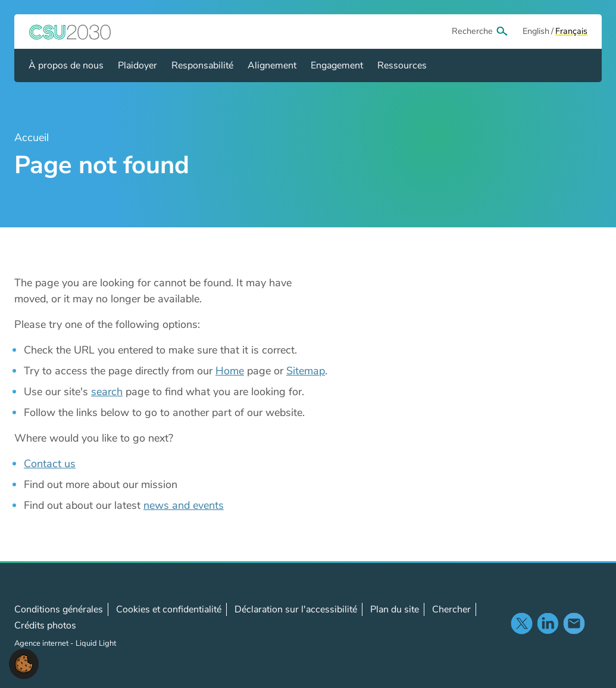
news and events (184, 505)
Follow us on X (521, 623)
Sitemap (306, 371)
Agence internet (42, 643)
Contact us (50, 464)
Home (230, 371)
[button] (24, 663)
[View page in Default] (536, 32)
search (107, 392)
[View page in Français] (571, 32)
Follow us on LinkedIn (548, 623)
